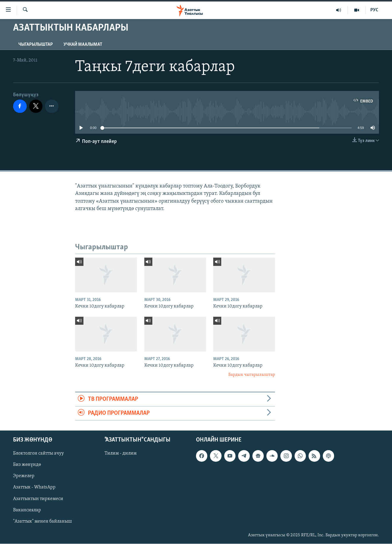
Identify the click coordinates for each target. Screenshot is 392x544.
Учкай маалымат (83, 45)
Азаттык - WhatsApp (34, 488)
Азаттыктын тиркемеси (38, 499)
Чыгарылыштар (36, 45)
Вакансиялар (27, 510)
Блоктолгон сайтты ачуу (38, 454)
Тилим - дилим (121, 454)
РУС (374, 10)
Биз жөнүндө (27, 465)
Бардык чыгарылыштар (252, 375)
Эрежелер (24, 476)
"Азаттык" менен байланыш (42, 521)
